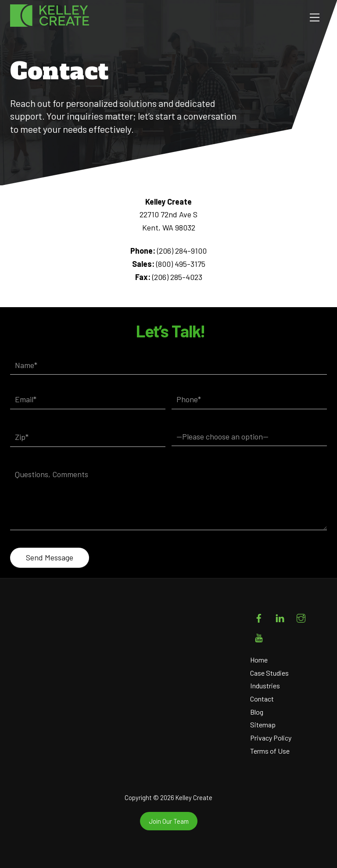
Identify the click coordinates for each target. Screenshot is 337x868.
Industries (265, 686)
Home (259, 660)
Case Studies (269, 673)
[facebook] (259, 616)
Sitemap (263, 725)
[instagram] (301, 616)
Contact (262, 699)
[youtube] (259, 636)
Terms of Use (270, 751)
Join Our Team (169, 821)
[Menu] (315, 17)
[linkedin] (280, 616)
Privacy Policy (271, 738)
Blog (257, 712)
